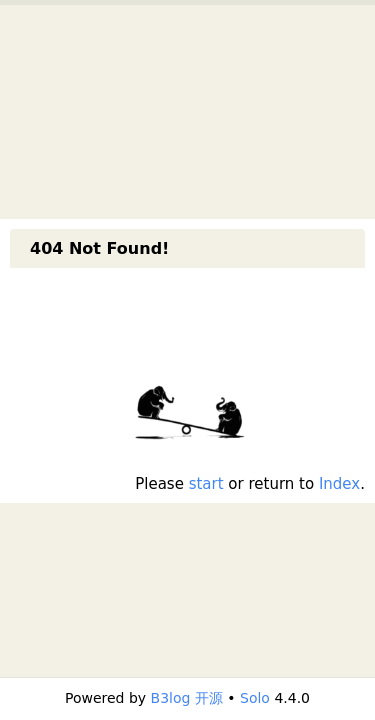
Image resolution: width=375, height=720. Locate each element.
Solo (255, 698)
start (206, 484)
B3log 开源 (187, 698)
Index (339, 484)
